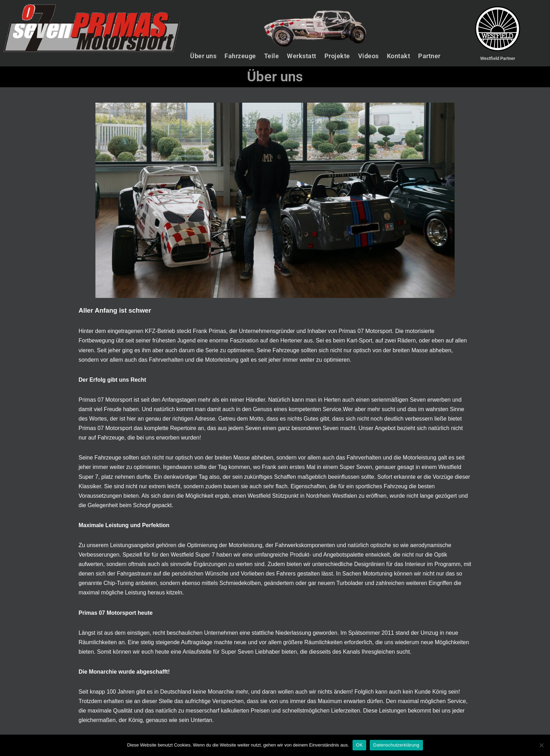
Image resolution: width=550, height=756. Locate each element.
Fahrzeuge (240, 56)
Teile (272, 56)
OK (359, 745)
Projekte (337, 56)
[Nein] (541, 745)
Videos (368, 56)
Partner (429, 56)
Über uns (203, 56)
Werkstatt (302, 56)
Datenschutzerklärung (396, 745)
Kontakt (399, 56)
